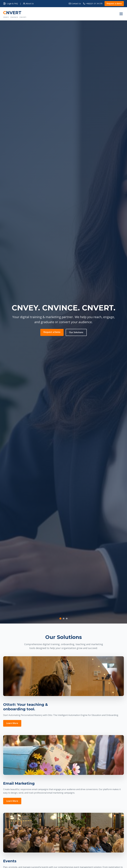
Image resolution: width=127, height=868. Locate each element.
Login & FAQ (11, 4)
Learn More (12, 723)
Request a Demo (52, 332)
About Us (28, 4)
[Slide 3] (67, 619)
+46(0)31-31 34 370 (93, 4)
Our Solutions (76, 332)
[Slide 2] (64, 619)
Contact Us (75, 4)
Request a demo (114, 4)
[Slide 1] (60, 618)
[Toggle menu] (121, 14)
